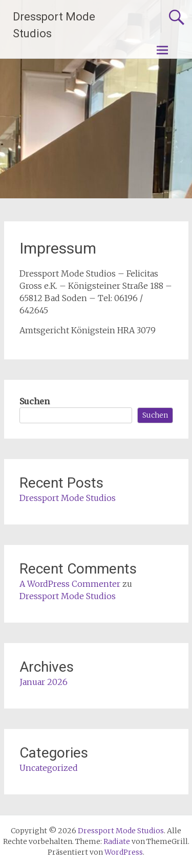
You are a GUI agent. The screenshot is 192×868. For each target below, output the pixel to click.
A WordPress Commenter (70, 584)
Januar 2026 (44, 682)
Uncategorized (49, 768)
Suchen (35, 401)
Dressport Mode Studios (68, 498)
